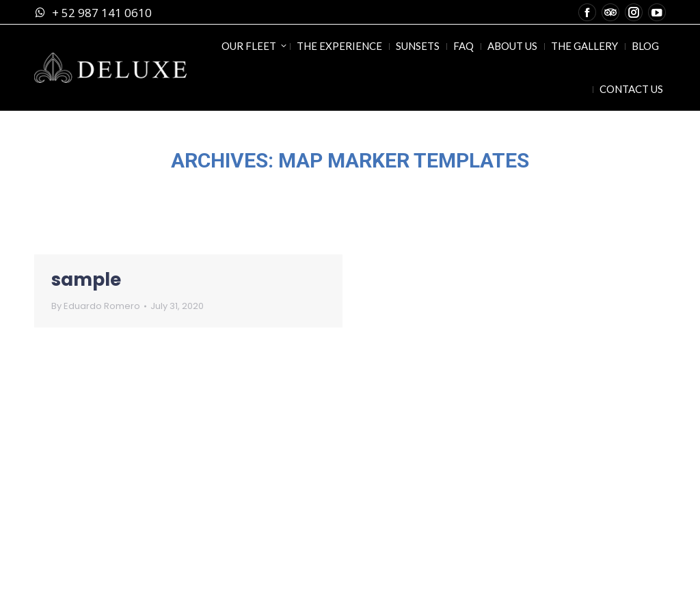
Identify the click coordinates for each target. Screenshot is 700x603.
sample (86, 280)
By (96, 306)
